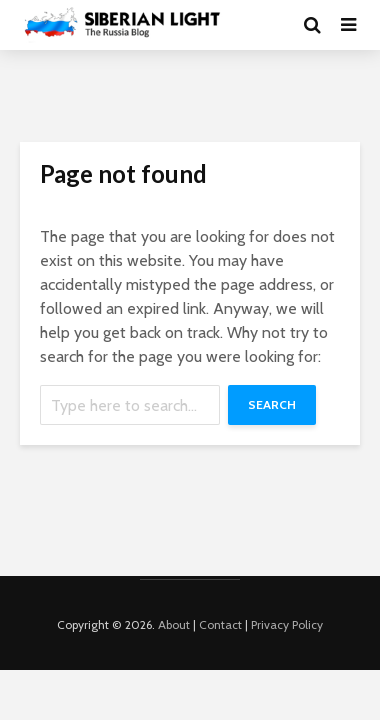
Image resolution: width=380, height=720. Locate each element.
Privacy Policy (287, 624)
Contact (220, 624)
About (174, 624)
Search (272, 404)
